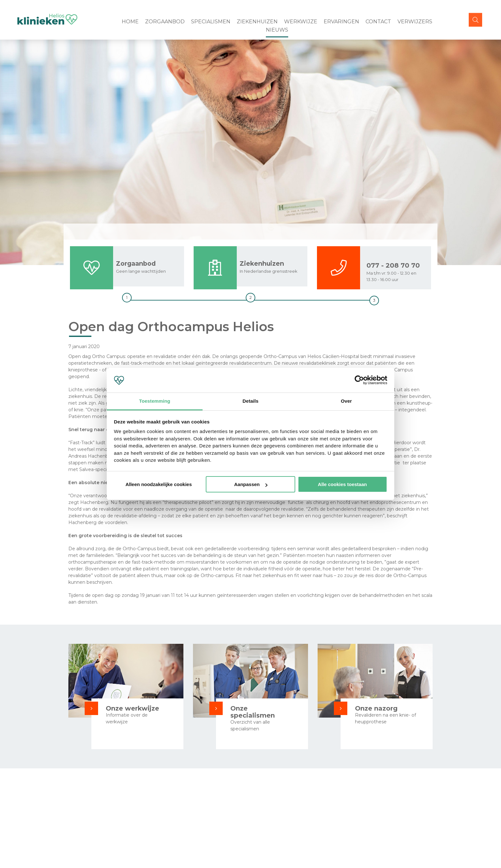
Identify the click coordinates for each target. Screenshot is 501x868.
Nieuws (277, 30)
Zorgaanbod (165, 22)
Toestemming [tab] (155, 401)
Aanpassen (251, 484)
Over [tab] (347, 401)
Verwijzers (415, 22)
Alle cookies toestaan (342, 484)
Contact (378, 22)
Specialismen (211, 22)
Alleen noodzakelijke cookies (159, 484)
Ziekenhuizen (257, 22)
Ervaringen (341, 22)
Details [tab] (250, 401)
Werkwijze (301, 22)
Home (130, 22)
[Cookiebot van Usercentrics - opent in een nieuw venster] (359, 380)
